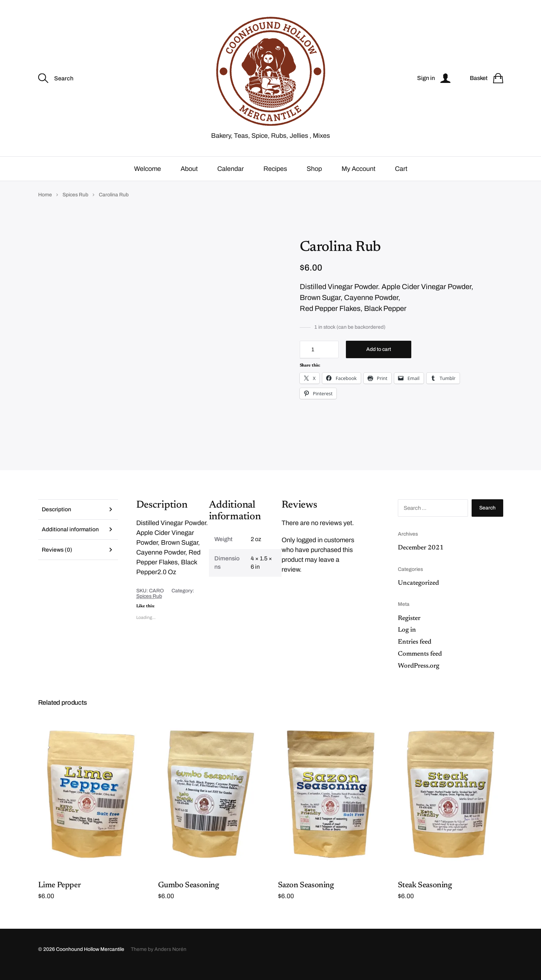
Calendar (231, 178)
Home (45, 204)
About (189, 178)
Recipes (275, 178)
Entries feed (415, 652)
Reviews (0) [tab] (57, 561)
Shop (314, 178)
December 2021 (421, 557)
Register (409, 628)
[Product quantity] (319, 359)
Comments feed (420, 664)
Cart (401, 178)
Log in (407, 640)
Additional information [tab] (71, 540)
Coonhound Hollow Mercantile (90, 959)
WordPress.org (419, 676)
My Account (358, 178)
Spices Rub (75, 204)
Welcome (148, 178)
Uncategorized (418, 593)
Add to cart (379, 359)
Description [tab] (57, 519)
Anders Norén (170, 959)
